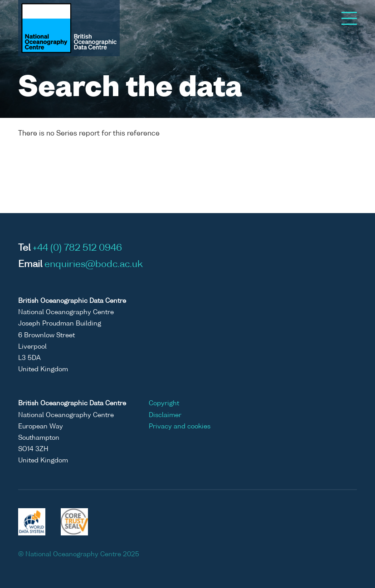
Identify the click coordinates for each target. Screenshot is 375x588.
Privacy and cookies (180, 427)
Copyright (164, 403)
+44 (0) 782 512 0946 (77, 248)
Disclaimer (165, 415)
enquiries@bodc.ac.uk (94, 265)
